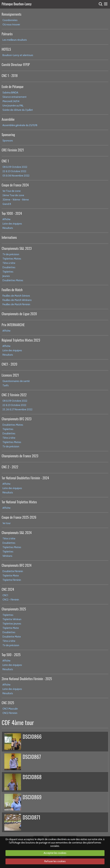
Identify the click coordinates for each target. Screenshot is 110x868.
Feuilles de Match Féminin (16, 304)
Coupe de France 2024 (15, 185)
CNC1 (5, 595)
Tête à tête (9, 263)
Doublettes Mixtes (13, 280)
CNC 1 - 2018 (10, 76)
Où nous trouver (11, 25)
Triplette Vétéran (12, 619)
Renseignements (11, 14)
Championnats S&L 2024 (17, 533)
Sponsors (8, 141)
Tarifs (6, 385)
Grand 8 (7, 204)
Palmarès (7, 34)
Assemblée (8, 119)
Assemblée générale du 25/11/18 (20, 125)
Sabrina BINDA (10, 93)
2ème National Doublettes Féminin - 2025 (27, 679)
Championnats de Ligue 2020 (19, 314)
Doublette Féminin (13, 571)
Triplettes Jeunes (12, 624)
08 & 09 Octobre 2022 (15, 167)
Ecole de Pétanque (13, 87)
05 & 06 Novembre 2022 (16, 176)
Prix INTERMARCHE (13, 325)
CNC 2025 (8, 703)
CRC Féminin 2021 (13, 150)
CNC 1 (5, 161)
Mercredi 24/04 (11, 101)
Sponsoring (8, 135)
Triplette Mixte (11, 576)
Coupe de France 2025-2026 (19, 517)
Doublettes (9, 267)
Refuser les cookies (55, 861)
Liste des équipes (12, 224)
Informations (9, 237)
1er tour (6, 523)
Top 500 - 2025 (11, 655)
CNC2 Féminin (10, 713)
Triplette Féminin (12, 580)
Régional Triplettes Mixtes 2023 (21, 340)
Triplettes (8, 272)
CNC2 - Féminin (11, 600)
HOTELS (6, 49)
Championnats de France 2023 (20, 456)
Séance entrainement (14, 97)
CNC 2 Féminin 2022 (14, 395)
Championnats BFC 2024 (17, 565)
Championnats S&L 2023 (17, 248)
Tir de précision (11, 254)
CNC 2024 (8, 589)
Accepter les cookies (55, 853)
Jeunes (6, 276)
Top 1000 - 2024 (12, 213)
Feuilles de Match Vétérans (17, 300)
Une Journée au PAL (13, 106)
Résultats (8, 228)
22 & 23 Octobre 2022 (14, 171)
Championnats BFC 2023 (17, 419)
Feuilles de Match (12, 290)
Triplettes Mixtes (12, 259)
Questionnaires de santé (16, 381)
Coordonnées (10, 20)
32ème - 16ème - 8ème (16, 200)
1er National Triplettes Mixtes (19, 502)
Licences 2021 (10, 375)
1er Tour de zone (12, 191)
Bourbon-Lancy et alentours (18, 55)
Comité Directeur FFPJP (16, 65)
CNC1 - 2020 (9, 364)
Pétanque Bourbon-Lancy (17, 4)
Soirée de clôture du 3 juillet (18, 110)
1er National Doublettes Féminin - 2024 (25, 478)
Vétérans (7, 556)
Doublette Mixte (12, 637)
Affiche (6, 219)
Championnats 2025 (14, 609)
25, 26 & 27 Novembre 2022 (17, 409)
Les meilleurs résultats (15, 40)
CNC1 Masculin (10, 709)
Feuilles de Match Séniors (16, 296)
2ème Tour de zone (13, 195)
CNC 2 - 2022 (10, 467)
